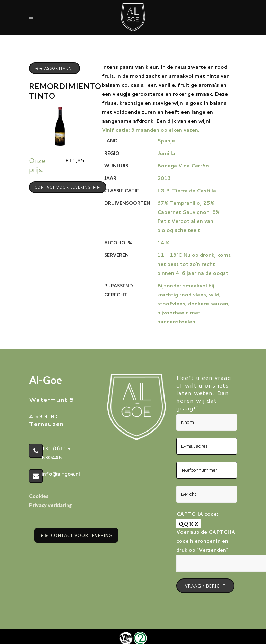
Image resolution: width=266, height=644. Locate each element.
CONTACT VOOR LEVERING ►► (68, 187)
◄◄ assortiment (55, 68)
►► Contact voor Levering (76, 535)
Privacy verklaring (51, 505)
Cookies (39, 496)
